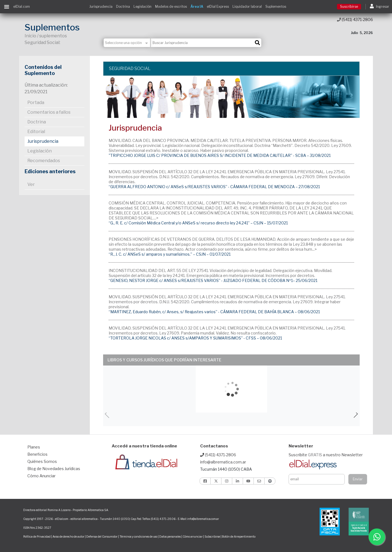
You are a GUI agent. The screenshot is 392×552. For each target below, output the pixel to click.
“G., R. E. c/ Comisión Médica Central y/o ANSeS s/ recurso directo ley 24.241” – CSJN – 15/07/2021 (198, 223)
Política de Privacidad (37, 537)
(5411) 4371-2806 (355, 20)
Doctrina (123, 7)
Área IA (197, 7)
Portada (36, 103)
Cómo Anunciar (41, 476)
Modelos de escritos (171, 7)
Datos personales (170, 537)
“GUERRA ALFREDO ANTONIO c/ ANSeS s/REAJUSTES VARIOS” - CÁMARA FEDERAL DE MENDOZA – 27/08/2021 (214, 187)
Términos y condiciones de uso (138, 537)
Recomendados (44, 161)
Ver (31, 184)
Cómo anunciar (193, 537)
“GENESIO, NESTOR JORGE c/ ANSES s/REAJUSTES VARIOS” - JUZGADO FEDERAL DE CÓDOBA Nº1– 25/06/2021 (213, 280)
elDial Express (218, 7)
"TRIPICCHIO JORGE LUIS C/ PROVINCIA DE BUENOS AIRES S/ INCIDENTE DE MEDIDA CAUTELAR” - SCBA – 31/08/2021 (220, 155)
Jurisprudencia (101, 7)
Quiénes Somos (42, 461)
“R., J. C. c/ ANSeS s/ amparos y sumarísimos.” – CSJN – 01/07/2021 (170, 254)
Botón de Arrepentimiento (239, 537)
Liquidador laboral (247, 7)
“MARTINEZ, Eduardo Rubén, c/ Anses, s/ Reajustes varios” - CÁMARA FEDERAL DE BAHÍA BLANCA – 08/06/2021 (214, 312)
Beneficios (37, 454)
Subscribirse (213, 537)
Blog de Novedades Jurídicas (54, 469)
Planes (34, 447)
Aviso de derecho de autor (68, 537)
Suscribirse (349, 7)
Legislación (143, 7)
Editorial (36, 132)
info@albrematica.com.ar (223, 462)
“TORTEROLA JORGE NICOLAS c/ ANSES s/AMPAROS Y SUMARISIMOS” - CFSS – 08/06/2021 (195, 338)
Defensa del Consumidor (102, 537)
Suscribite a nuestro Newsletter (326, 455)
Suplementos (276, 7)
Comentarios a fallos (49, 112)
